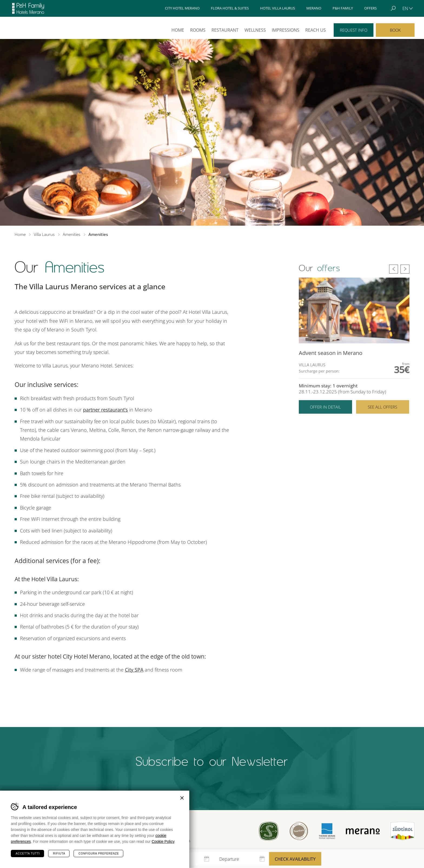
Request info (354, 30)
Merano (363, 831)
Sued (269, 831)
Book (395, 30)
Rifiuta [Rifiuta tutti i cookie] (59, 854)
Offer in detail (325, 415)
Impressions (286, 30)
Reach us (316, 30)
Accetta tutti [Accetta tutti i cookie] (28, 854)
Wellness (255, 30)
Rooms (198, 30)
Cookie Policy (163, 841)
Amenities (72, 234)
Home (178, 30)
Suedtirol (403, 831)
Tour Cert (299, 831)
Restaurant (225, 30)
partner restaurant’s (105, 410)
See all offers (382, 415)
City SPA (134, 670)
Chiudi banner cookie (182, 798)
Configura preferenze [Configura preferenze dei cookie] (99, 854)
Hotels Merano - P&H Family (28, 8)
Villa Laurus (29, 28)
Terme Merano (327, 831)
